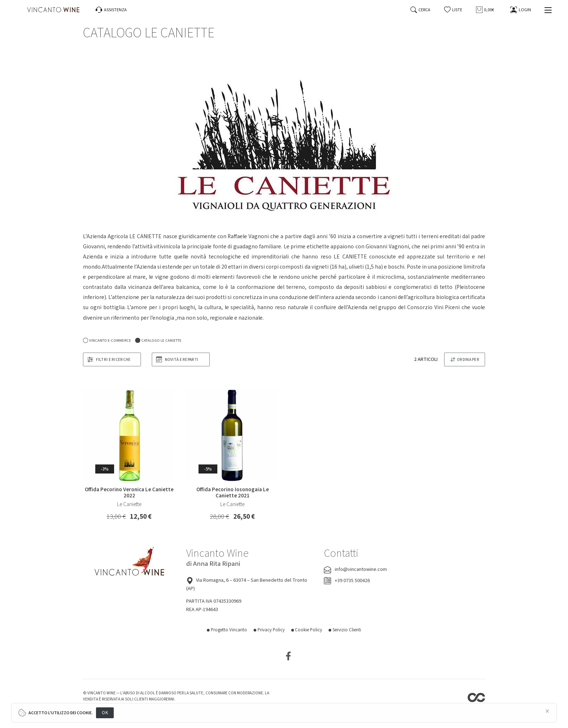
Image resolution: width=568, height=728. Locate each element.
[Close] (547, 712)
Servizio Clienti (345, 630)
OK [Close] (105, 713)
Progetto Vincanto (227, 630)
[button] (453, 10)
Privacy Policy (269, 630)
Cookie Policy (307, 630)
